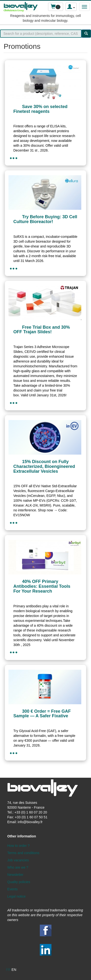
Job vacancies (18, 860)
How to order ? (18, 846)
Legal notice (17, 896)
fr (8, 970)
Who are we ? (18, 867)
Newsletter (15, 875)
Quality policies (19, 882)
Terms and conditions (23, 853)
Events (12, 889)
